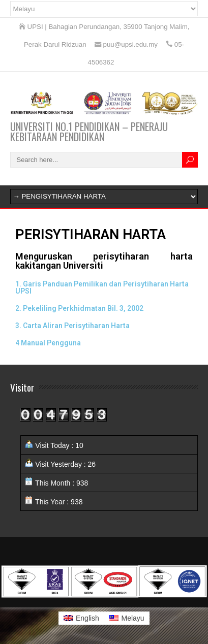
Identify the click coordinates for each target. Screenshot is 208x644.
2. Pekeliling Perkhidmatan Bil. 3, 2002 (79, 308)
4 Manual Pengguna (48, 343)
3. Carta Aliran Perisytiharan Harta (72, 326)
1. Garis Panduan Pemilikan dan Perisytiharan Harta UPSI (102, 287)
